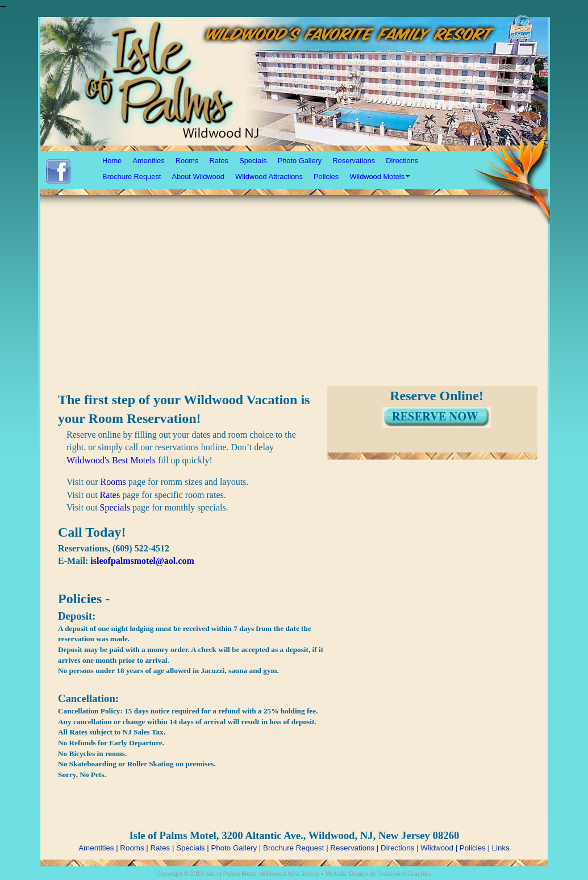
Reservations (354, 161)
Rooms (187, 161)
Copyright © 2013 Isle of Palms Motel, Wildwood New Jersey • (240, 874)
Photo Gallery (300, 161)
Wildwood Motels (377, 177)
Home (112, 161)
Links (501, 848)
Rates (219, 161)
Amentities (96, 848)
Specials (253, 161)
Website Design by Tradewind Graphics (378, 874)
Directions (402, 161)
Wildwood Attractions (269, 177)
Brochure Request (132, 177)
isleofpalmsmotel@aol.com (142, 561)
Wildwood (437, 848)
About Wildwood (198, 177)
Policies (326, 177)
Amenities (148, 161)
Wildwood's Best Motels (111, 460)
